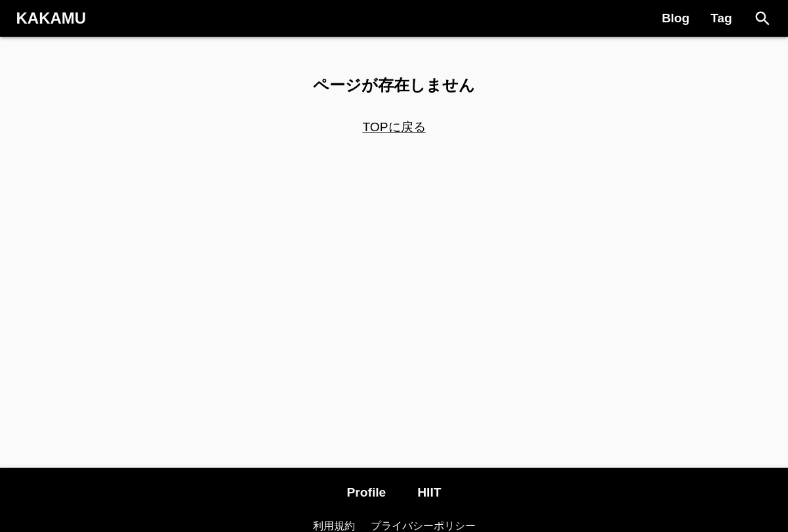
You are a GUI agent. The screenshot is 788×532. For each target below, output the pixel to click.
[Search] (763, 19)
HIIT (429, 492)
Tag (721, 18)
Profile (367, 492)
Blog (675, 18)
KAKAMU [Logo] (52, 18)
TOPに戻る (394, 127)
